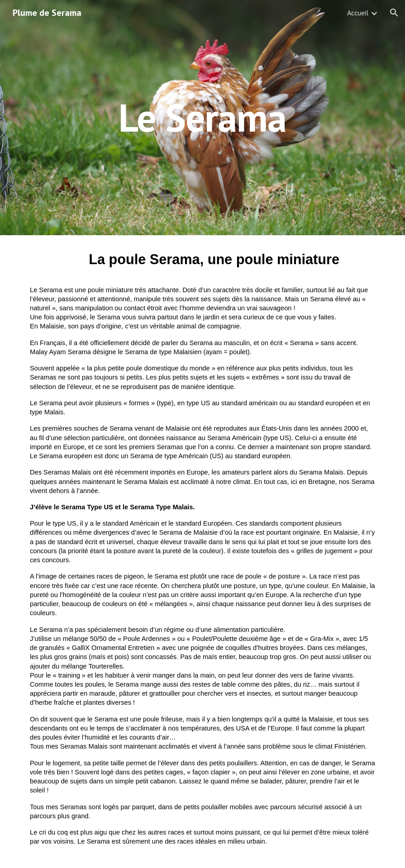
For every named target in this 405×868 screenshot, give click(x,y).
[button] (394, 13)
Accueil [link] (358, 13)
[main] (202, 117)
